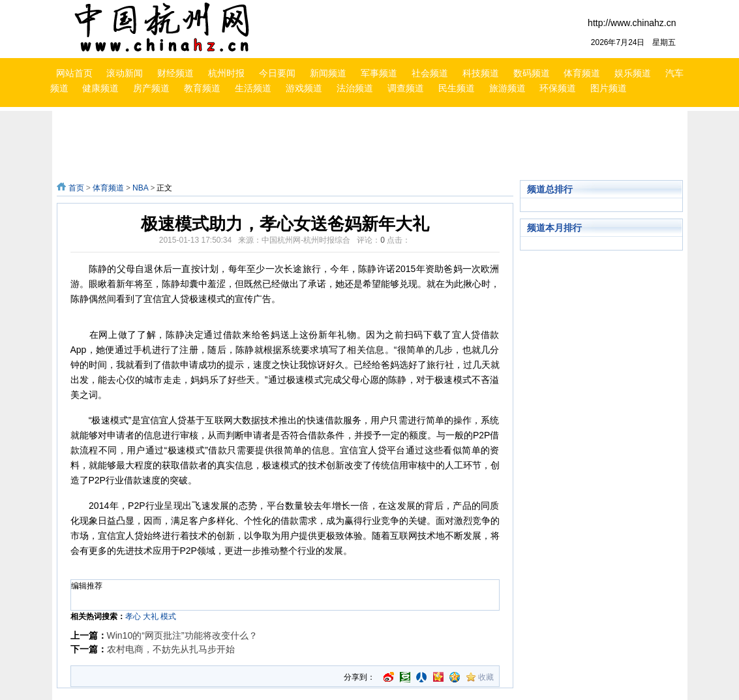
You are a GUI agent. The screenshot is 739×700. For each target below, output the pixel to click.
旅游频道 (507, 88)
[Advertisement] (373, 145)
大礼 (151, 616)
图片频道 (609, 88)
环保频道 (558, 88)
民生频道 (457, 88)
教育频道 (202, 88)
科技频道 (481, 73)
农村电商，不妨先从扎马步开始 (171, 649)
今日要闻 (277, 73)
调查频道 (406, 88)
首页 (76, 188)
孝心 (133, 616)
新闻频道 (328, 73)
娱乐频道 (633, 73)
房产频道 (151, 88)
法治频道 (355, 88)
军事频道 (379, 73)
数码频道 (532, 73)
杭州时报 (226, 73)
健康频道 (100, 88)
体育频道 (582, 73)
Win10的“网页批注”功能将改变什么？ (182, 635)
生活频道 (253, 88)
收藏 (486, 677)
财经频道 (175, 73)
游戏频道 (304, 88)
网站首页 (74, 73)
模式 (168, 616)
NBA (141, 188)
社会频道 (430, 73)
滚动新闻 (125, 73)
